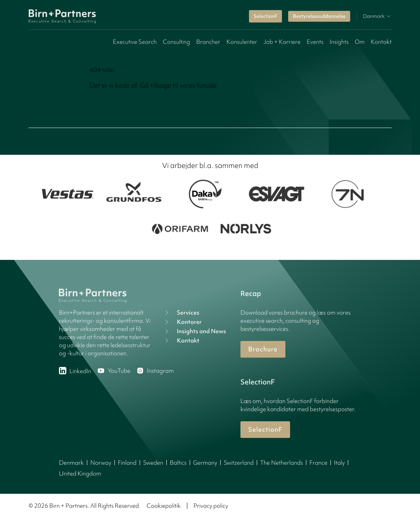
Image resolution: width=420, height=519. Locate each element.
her (224, 85)
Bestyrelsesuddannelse (319, 16)
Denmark (71, 463)
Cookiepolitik (164, 506)
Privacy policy (211, 506)
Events (315, 42)
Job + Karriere (282, 42)
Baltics (178, 463)
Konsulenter (242, 42)
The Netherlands (282, 463)
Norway (101, 463)
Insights (339, 42)
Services (181, 313)
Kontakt (381, 42)
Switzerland (239, 463)
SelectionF (265, 16)
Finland (127, 463)
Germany (205, 463)
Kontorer (182, 322)
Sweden (153, 463)
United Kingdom (80, 474)
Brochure (263, 349)
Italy (339, 463)
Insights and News (194, 331)
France (318, 463)
